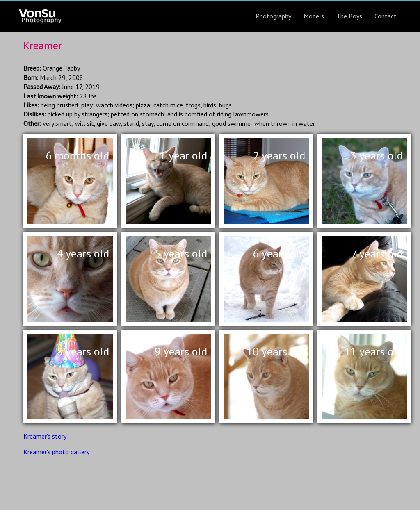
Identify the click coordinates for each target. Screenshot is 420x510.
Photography (273, 16)
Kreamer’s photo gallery (56, 452)
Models (314, 16)
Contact (386, 16)
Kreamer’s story (45, 436)
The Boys (349, 16)
